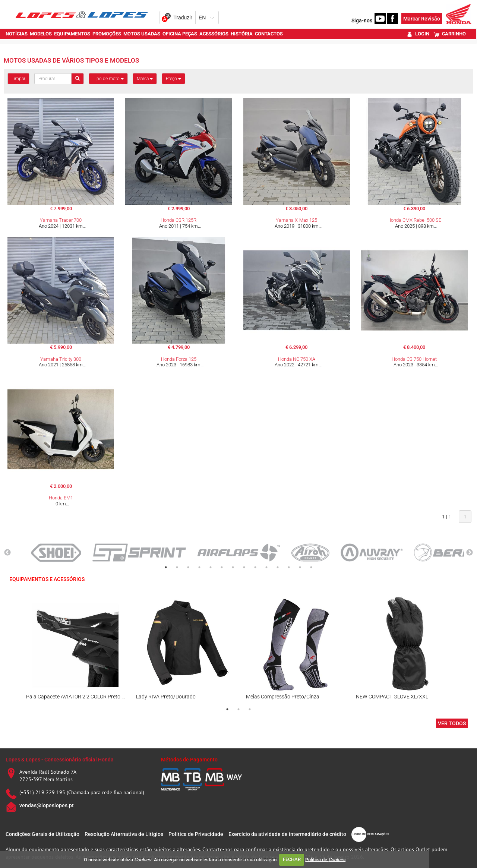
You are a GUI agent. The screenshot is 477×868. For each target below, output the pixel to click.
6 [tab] (222, 567)
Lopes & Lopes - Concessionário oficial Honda (60, 760)
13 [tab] (300, 567)
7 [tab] (233, 567)
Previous (7, 553)
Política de (325, 859)
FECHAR (292, 859)
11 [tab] (278, 567)
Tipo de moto (108, 79)
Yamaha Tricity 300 (61, 359)
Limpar (18, 79)
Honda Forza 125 (179, 359)
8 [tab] (244, 567)
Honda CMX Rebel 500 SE (414, 220)
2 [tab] (177, 567)
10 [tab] (266, 567)
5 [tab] (211, 567)
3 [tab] (188, 567)
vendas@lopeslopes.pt (47, 805)
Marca (145, 79)
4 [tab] (199, 567)
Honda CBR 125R (179, 220)
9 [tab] (255, 567)
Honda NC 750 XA (297, 359)
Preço (173, 79)
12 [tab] (289, 567)
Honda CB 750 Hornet (414, 359)
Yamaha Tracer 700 (61, 220)
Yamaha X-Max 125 (296, 220)
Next (470, 553)
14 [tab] (311, 567)
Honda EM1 (61, 498)
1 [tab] (166, 567)
